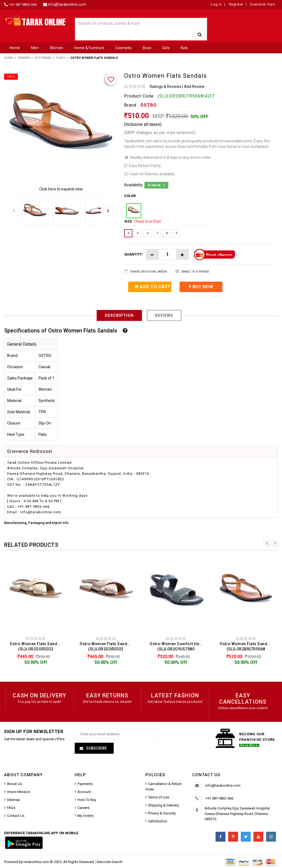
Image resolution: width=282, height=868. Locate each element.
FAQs (11, 808)
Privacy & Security (162, 813)
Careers (83, 808)
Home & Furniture (89, 48)
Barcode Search (110, 862)
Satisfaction (158, 821)
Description (119, 315)
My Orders (86, 816)
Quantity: (134, 254)
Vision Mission (19, 792)
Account (84, 792)
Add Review (194, 87)
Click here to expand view (61, 189)
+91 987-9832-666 (23, 5)
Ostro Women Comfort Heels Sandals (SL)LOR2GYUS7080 (177, 646)
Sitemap (13, 800)
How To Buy (87, 800)
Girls (166, 48)
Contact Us (16, 816)
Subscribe (96, 748)
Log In (216, 4)
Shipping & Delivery (163, 805)
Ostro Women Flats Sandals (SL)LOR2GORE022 (36, 646)
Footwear (43, 58)
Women (56, 48)
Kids (184, 48)
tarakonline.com (37, 862)
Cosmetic (124, 48)
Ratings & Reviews (166, 87)
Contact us (206, 775)
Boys (147, 48)
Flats (61, 58)
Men (35, 48)
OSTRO (149, 105)
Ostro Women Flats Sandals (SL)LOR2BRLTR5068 (246, 646)
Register (236, 4)
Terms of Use (159, 797)
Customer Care (262, 4)
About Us (14, 784)
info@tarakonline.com (67, 4)
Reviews (164, 315)
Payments (85, 784)
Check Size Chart (148, 221)
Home (15, 48)
